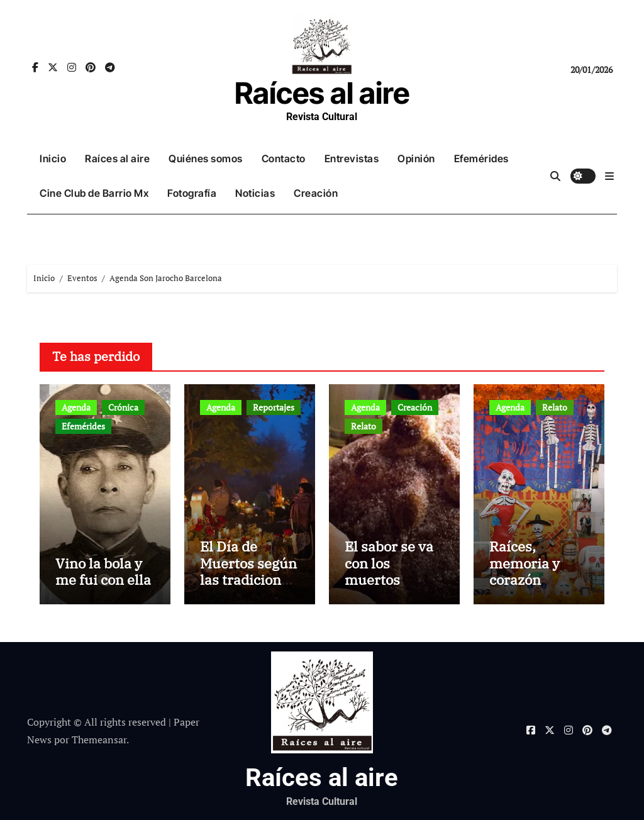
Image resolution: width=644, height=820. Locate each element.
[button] (609, 176)
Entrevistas (352, 158)
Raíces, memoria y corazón (525, 563)
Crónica (123, 407)
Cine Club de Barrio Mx (94, 193)
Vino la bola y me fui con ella (103, 571)
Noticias (255, 193)
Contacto (284, 158)
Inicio (53, 158)
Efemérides (481, 158)
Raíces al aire (322, 93)
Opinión (416, 158)
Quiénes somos (206, 158)
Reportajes (274, 407)
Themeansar (99, 740)
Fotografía (192, 193)
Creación (316, 193)
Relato (364, 426)
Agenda (76, 407)
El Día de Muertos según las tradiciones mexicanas (248, 571)
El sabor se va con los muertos (389, 563)
